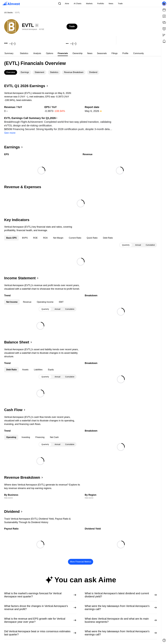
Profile (125, 53)
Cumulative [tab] (150, 241)
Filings (115, 53)
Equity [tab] (51, 366)
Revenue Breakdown (74, 72)
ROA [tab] (45, 234)
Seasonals (102, 53)
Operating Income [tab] (45, 298)
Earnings (25, 72)
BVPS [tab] (25, 234)
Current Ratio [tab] (75, 234)
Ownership (77, 53)
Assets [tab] (25, 366)
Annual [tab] (138, 241)
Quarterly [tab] (126, 241)
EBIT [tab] (61, 298)
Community (138, 53)
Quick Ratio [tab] (92, 234)
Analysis (37, 53)
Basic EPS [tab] (11, 234)
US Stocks (8, 13)
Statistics (24, 53)
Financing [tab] (40, 434)
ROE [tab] (35, 234)
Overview (11, 72)
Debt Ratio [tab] (108, 234)
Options (50, 53)
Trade (72, 26)
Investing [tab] (26, 434)
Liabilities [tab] (38, 366)
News (90, 53)
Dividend (93, 72)
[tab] (9, 53)
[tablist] (81, 53)
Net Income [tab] (12, 298)
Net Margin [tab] (58, 234)
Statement (39, 72)
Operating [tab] (11, 434)
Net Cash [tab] (54, 434)
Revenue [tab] (27, 298)
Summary (9, 53)
